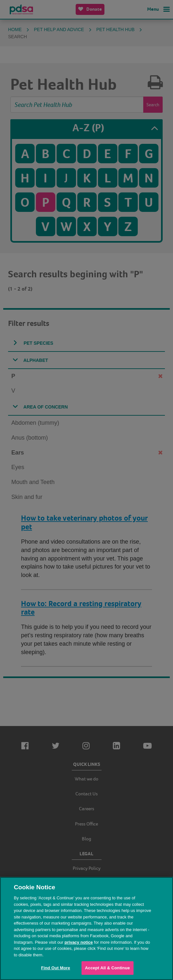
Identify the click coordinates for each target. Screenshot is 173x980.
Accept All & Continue (108, 968)
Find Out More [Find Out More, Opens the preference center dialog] (56, 968)
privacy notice (79, 942)
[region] (86, 928)
